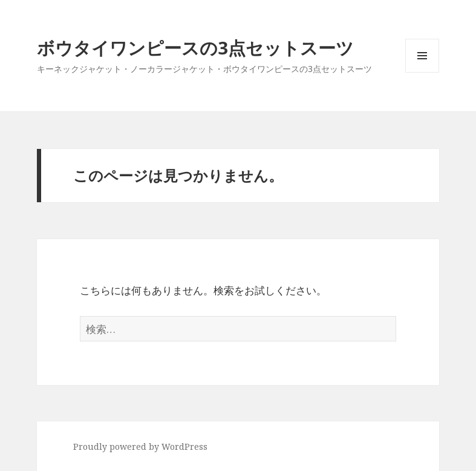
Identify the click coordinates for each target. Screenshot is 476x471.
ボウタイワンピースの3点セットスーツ (195, 48)
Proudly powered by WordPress (140, 446)
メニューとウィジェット (422, 72)
